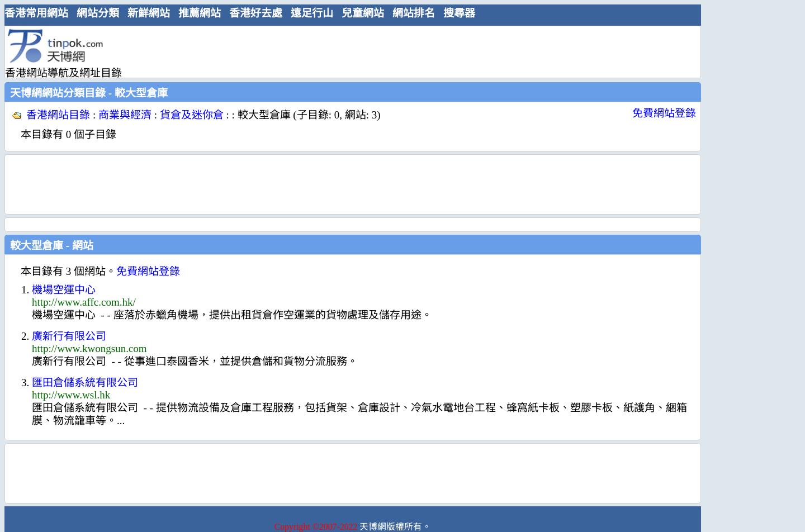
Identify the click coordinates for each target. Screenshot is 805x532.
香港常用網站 (36, 13)
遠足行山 (312, 13)
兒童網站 (363, 13)
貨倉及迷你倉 (192, 115)
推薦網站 (200, 13)
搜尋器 (459, 13)
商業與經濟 (125, 115)
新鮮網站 (149, 13)
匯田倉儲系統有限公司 (85, 383)
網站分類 (98, 13)
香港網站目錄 (58, 115)
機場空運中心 (64, 290)
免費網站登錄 (664, 113)
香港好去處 (256, 13)
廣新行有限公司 (69, 336)
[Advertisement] (348, 51)
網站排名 (414, 13)
